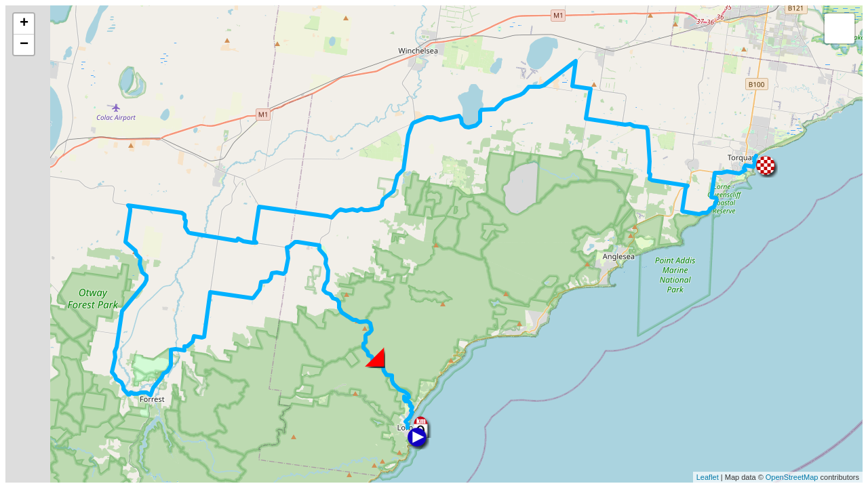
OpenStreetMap (792, 477)
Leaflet (708, 477)
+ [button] (24, 24)
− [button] (24, 45)
